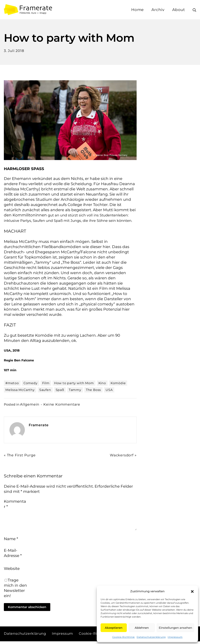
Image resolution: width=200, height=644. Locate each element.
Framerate (39, 425)
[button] (192, 591)
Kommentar (15, 504)
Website (12, 571)
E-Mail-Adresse (13, 555)
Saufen (45, 390)
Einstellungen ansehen (175, 628)
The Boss (93, 390)
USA (109, 390)
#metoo (12, 383)
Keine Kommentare (65, 404)
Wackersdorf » (122, 455)
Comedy (31, 383)
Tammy (75, 390)
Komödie (118, 383)
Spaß (60, 390)
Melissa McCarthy (20, 390)
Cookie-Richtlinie (124, 637)
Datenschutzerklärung (151, 637)
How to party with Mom (74, 383)
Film (46, 383)
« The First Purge (21, 455)
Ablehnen (142, 628)
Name (11, 541)
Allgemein (31, 404)
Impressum (175, 637)
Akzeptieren (114, 628)
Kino (102, 383)
